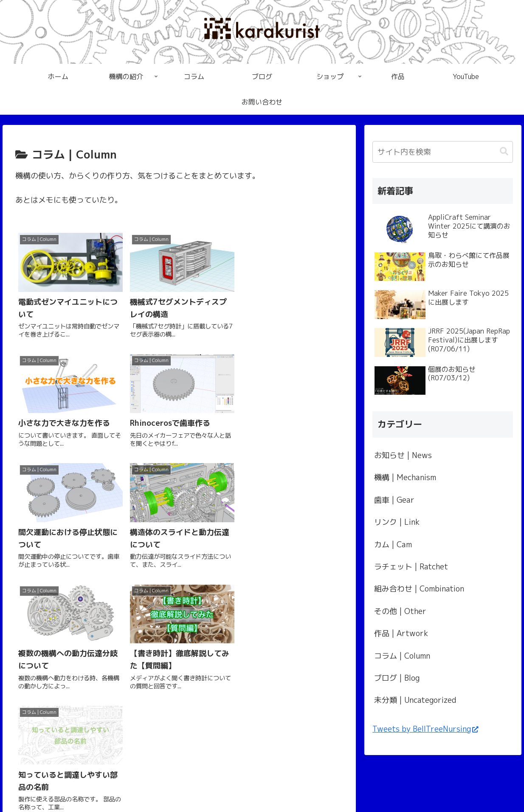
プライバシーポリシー (262, 786)
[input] (443, 152)
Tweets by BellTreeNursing (425, 729)
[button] (504, 151)
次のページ (179, 619)
